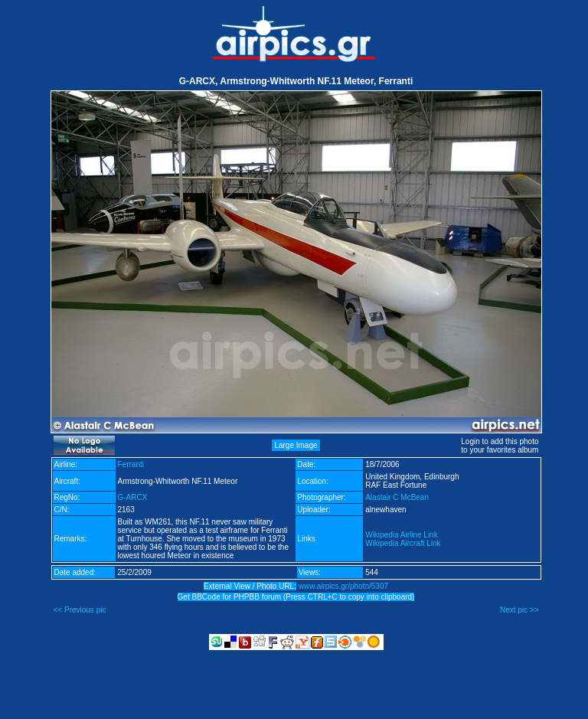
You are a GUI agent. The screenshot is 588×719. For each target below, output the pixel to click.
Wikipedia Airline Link (402, 535)
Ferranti (131, 464)
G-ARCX (133, 497)
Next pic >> (519, 610)
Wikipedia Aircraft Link (403, 543)
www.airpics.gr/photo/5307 (343, 586)
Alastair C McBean (397, 497)
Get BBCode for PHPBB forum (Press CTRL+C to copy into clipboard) (296, 597)
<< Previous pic (80, 610)
